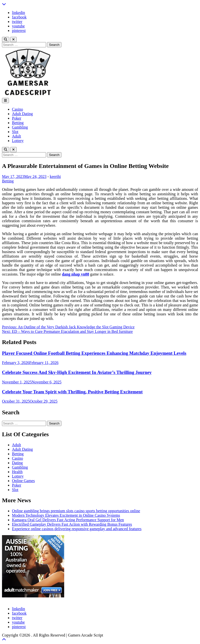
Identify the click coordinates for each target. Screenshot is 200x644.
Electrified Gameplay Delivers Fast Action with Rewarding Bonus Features (72, 524)
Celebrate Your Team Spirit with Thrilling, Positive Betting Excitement (72, 392)
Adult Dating (22, 114)
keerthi (55, 177)
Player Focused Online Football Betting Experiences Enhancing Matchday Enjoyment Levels (94, 353)
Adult (16, 136)
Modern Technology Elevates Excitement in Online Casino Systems (66, 515)
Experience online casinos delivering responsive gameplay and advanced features (77, 529)
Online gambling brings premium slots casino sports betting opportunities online (76, 511)
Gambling (20, 127)
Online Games (23, 481)
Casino (17, 109)
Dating (17, 463)
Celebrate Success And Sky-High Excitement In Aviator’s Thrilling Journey (77, 372)
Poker (17, 118)
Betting (18, 123)
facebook (19, 17)
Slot (15, 132)
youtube (18, 26)
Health (17, 472)
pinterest (19, 31)
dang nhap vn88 (75, 274)
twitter (17, 22)
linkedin (18, 13)
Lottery (18, 141)
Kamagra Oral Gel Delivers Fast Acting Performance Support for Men (68, 520)
